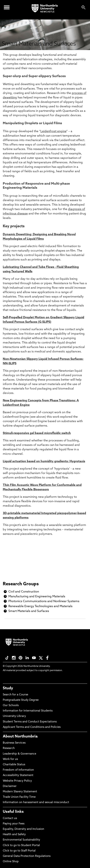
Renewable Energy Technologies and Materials (40, 606)
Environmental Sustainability (21, 840)
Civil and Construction (24, 592)
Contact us (10, 818)
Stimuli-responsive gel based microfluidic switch (37, 433)
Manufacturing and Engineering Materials (37, 597)
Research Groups (21, 584)
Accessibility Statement (18, 775)
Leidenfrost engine (53, 131)
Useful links (13, 812)
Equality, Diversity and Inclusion (23, 829)
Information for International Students (28, 711)
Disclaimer (10, 786)
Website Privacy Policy (17, 781)
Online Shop (11, 862)
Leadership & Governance (19, 754)
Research (9, 748)
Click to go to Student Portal (21, 845)
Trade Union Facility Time (19, 797)
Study (8, 688)
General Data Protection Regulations (27, 856)
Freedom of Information (18, 770)
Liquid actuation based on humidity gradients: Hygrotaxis (44, 461)
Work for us (10, 759)
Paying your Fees (14, 824)
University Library (14, 716)
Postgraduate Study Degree (21, 700)
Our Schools (11, 706)
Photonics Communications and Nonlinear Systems (44, 601)
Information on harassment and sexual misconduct (36, 802)
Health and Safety (14, 835)
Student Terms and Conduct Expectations (30, 722)
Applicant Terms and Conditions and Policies (32, 727)
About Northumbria (20, 737)
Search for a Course (15, 695)
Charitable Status (14, 765)
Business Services (14, 743)
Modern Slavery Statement (20, 792)
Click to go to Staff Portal (19, 851)
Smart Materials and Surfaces (29, 611)
